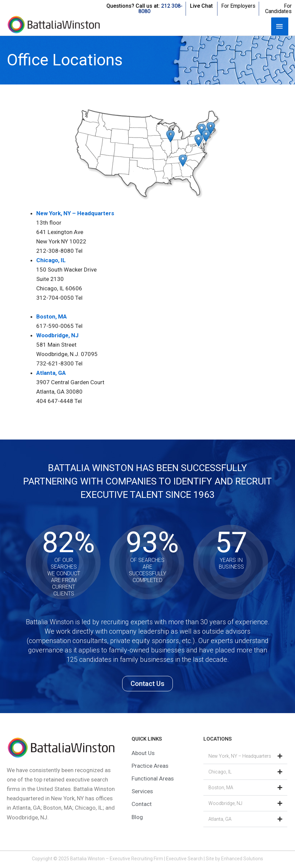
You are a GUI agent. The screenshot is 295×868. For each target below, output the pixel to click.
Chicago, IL (51, 260)
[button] (245, 756)
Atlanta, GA (51, 373)
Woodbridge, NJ (57, 335)
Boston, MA (52, 316)
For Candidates (278, 9)
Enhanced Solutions (242, 859)
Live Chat (201, 6)
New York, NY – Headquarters (75, 213)
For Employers (238, 6)
